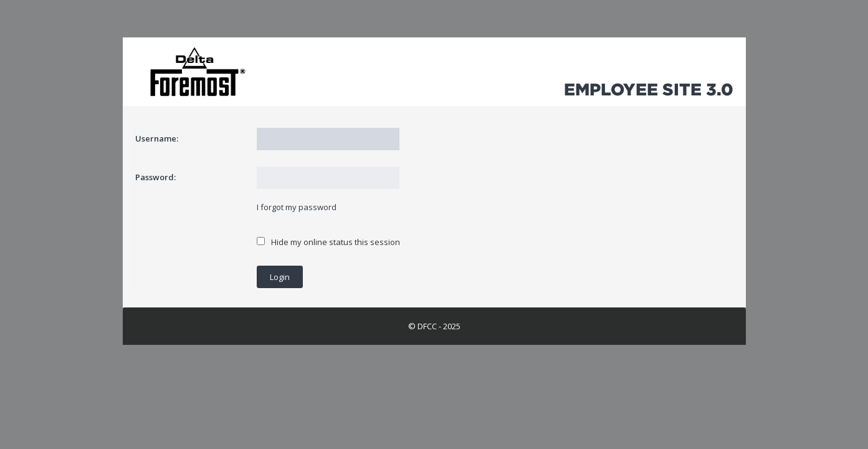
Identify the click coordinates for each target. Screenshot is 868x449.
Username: (157, 138)
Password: (155, 177)
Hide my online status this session (329, 242)
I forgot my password (297, 207)
